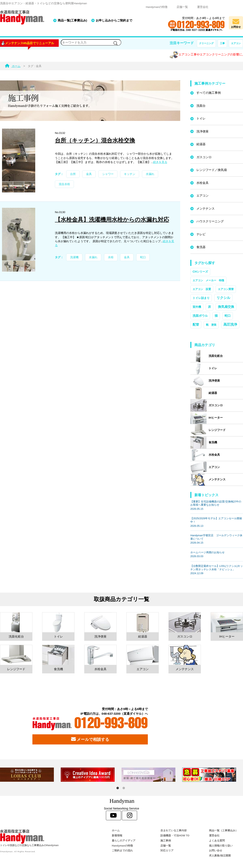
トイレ (201, 118)
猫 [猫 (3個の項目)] (216, 316)
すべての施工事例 (209, 93)
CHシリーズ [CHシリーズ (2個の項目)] (200, 272)
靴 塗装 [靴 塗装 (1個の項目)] (211, 325)
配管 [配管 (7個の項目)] (196, 324)
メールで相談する (90, 739)
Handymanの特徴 (157, 7)
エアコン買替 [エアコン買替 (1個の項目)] (226, 289)
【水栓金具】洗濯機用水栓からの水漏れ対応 (112, 220)
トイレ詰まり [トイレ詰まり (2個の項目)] (201, 298)
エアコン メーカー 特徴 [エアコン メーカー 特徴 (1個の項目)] (208, 280)
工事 (222, 43)
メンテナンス (206, 208)
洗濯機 (74, 257)
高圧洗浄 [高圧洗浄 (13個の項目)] (230, 324)
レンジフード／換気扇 (212, 170)
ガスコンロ (204, 157)
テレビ (201, 234)
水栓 (111, 257)
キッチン (130, 174)
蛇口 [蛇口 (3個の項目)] (228, 316)
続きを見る (160, 162)
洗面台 (201, 106)
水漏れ (150, 174)
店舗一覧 (182, 7)
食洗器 (201, 247)
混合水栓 (64, 184)
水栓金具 (202, 183)
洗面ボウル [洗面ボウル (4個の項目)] (200, 316)
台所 (73, 174)
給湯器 (201, 144)
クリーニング (206, 43)
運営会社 (203, 7)
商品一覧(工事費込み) (72, 20)
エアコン (236, 43)
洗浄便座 (202, 131)
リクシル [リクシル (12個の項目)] (223, 298)
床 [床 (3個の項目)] (209, 307)
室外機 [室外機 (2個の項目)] (197, 307)
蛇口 (143, 257)
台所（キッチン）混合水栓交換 (95, 140)
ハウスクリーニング (210, 221)
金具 (89, 174)
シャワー (108, 174)
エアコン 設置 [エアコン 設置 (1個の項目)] (202, 289)
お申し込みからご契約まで (114, 20)
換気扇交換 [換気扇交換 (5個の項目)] (226, 307)
